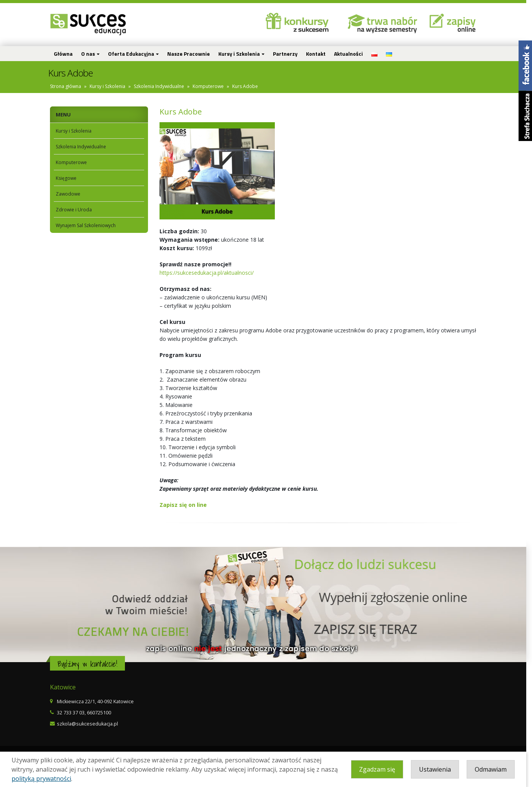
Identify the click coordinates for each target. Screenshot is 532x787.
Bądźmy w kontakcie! (90, 664)
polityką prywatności (41, 779)
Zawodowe (71, 194)
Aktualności (351, 54)
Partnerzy (288, 54)
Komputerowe (211, 86)
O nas (91, 54)
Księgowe (69, 178)
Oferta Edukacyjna (134, 54)
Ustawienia (441, 769)
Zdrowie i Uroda (76, 210)
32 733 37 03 (73, 713)
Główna (66, 54)
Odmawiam (496, 769)
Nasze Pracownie (191, 54)
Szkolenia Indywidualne (162, 86)
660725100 (102, 713)
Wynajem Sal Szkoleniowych (88, 225)
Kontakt (318, 54)
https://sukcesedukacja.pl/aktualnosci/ (209, 273)
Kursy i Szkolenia (242, 54)
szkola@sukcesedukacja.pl (90, 724)
